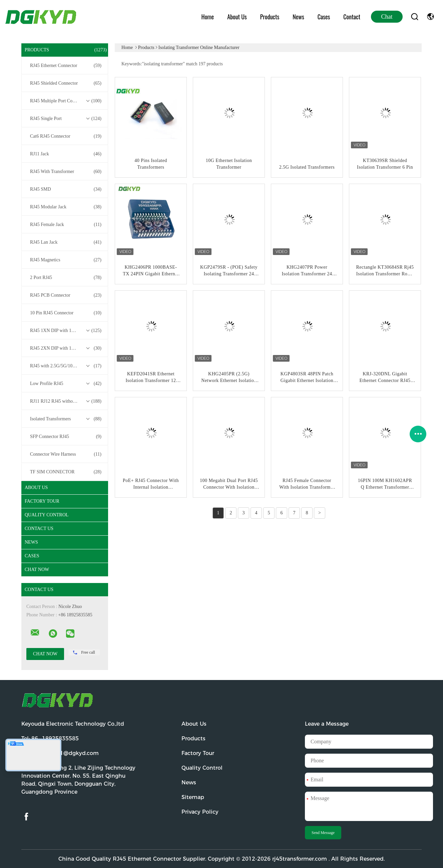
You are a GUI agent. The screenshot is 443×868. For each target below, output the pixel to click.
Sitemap (193, 797)
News (298, 17)
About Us (237, 17)
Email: (60, 753)
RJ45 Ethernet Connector (66, 66)
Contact (352, 17)
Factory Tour (42, 501)
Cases (324, 17)
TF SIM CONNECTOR (66, 472)
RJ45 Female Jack (66, 225)
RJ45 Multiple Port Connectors (66, 101)
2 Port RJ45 (66, 278)
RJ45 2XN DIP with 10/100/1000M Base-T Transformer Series (66, 348)
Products (270, 17)
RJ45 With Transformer (66, 172)
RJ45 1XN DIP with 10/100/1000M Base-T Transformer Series (66, 331)
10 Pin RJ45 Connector (66, 313)
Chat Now (37, 569)
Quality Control (47, 515)
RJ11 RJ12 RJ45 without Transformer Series (66, 401)
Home (208, 17)
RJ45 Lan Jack (66, 242)
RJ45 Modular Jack (66, 207)
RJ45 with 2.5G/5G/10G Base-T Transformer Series (66, 366)
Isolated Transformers (66, 419)
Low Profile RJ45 (66, 384)
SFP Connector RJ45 (66, 437)
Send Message (323, 833)
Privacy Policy (200, 812)
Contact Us (39, 528)
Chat (387, 17)
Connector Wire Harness (66, 454)
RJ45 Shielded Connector (66, 83)
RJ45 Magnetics (66, 260)
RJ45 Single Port (66, 119)
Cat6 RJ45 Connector (66, 136)
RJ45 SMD (66, 189)
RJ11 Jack (66, 154)
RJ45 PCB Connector (66, 295)
